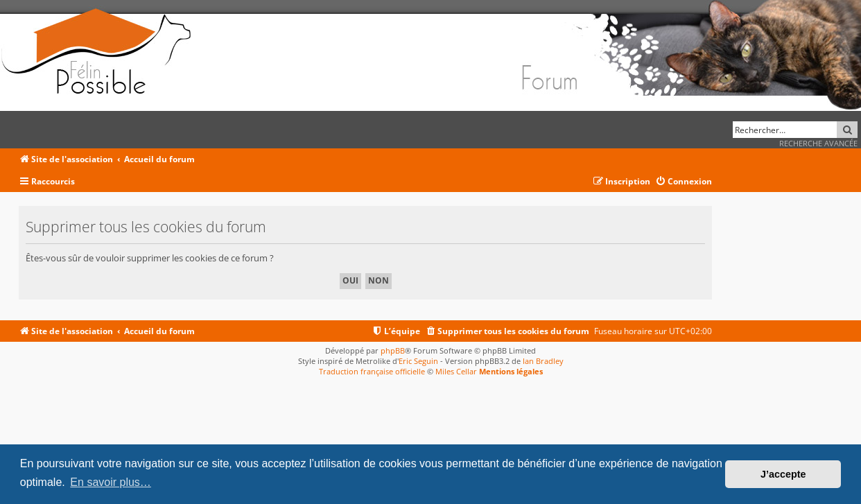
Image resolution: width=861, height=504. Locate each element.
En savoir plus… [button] (111, 482)
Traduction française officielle (372, 371)
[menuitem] (684, 182)
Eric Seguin (418, 361)
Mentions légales (511, 371)
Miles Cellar (456, 371)
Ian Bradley (543, 361)
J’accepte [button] (783, 474)
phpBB (393, 350)
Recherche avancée (818, 143)
